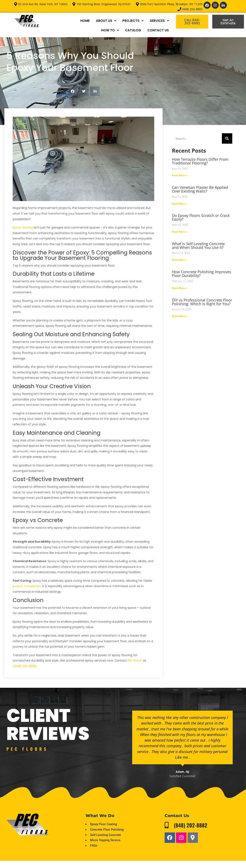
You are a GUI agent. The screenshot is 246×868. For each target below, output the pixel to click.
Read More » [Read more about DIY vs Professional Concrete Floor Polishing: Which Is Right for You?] (180, 316)
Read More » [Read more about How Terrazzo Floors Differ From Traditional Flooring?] (180, 175)
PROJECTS (133, 21)
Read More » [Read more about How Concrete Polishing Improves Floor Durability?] (180, 288)
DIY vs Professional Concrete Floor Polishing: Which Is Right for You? (202, 302)
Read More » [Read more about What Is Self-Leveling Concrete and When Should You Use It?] (180, 260)
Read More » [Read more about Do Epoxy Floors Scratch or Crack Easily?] (180, 232)
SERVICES (159, 21)
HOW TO (110, 30)
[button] (73, 91)
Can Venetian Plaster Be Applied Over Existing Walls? (200, 189)
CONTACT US (158, 30)
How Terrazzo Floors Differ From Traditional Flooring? (200, 161)
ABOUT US (106, 21)
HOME (85, 21)
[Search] (227, 138)
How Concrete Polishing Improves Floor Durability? (202, 274)
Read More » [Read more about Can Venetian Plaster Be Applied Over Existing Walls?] (180, 204)
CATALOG (133, 30)
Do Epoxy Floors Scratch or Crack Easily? (201, 217)
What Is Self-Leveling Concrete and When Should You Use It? (198, 246)
